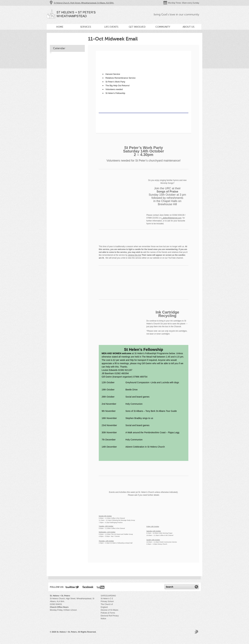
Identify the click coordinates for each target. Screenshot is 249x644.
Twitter (72, 588)
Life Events (111, 27)
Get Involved (137, 27)
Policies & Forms (108, 613)
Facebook (88, 588)
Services (86, 27)
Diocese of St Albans (109, 610)
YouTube (101, 588)
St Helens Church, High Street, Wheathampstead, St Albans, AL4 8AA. (84, 3)
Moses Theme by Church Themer (197, 632)
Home (60, 27)
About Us (188, 27)
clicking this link (134, 255)
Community (163, 27)
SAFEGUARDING (108, 596)
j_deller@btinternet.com (171, 218)
